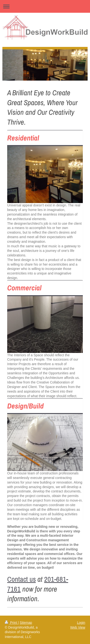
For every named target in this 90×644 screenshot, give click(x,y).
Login (81, 623)
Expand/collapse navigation (45, 6)
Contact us (21, 579)
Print (11, 623)
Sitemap (26, 623)
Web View (78, 627)
